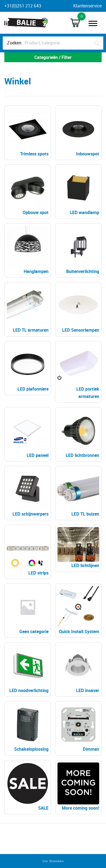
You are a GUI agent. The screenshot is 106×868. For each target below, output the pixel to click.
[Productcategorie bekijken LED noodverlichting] (28, 669)
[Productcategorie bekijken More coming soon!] (78, 787)
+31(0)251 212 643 (23, 6)
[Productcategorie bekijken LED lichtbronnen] (78, 434)
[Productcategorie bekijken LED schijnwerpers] (28, 493)
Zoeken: (15, 43)
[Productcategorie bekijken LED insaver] (78, 669)
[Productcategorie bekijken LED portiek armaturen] (78, 372)
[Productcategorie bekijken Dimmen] (78, 728)
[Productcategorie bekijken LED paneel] (28, 434)
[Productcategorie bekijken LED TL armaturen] (28, 309)
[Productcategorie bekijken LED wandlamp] (78, 192)
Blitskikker (57, 861)
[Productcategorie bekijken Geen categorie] (28, 611)
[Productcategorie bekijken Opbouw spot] (28, 192)
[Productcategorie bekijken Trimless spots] (28, 133)
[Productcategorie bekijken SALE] (28, 787)
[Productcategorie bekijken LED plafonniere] (28, 368)
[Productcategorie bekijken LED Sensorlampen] (78, 309)
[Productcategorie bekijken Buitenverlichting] (78, 250)
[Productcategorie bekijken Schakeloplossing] (28, 728)
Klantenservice (87, 6)
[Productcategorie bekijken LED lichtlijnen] (78, 548)
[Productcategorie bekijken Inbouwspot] (78, 133)
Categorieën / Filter (53, 57)
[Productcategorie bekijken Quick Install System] (78, 611)
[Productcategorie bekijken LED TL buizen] (78, 493)
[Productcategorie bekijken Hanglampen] (28, 250)
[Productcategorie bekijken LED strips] (28, 552)
